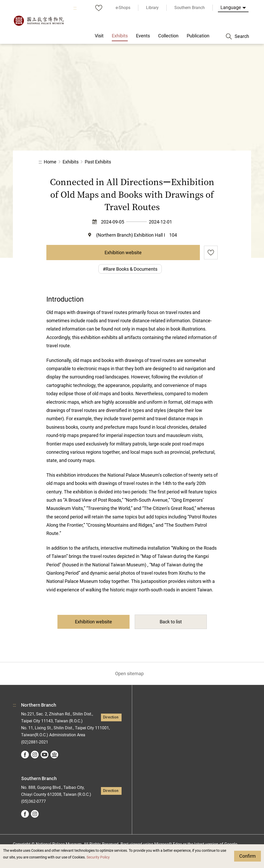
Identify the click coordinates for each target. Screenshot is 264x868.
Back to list (171, 622)
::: (75, 8)
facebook (25, 755)
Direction (111, 717)
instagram (35, 755)
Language (231, 7)
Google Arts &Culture (54, 755)
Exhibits (71, 162)
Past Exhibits (98, 162)
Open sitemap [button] (129, 673)
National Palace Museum (39, 21)
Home (50, 162)
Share (169, 162)
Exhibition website (123, 253)
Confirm (248, 856)
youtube (45, 755)
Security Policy (98, 857)
